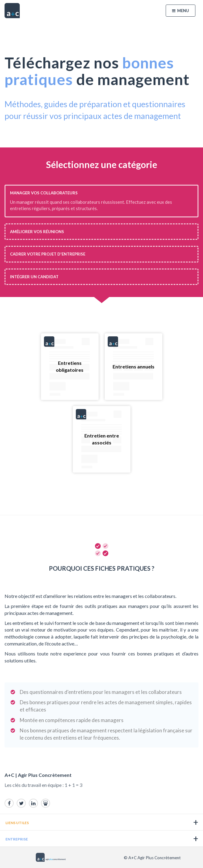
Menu (181, 11)
